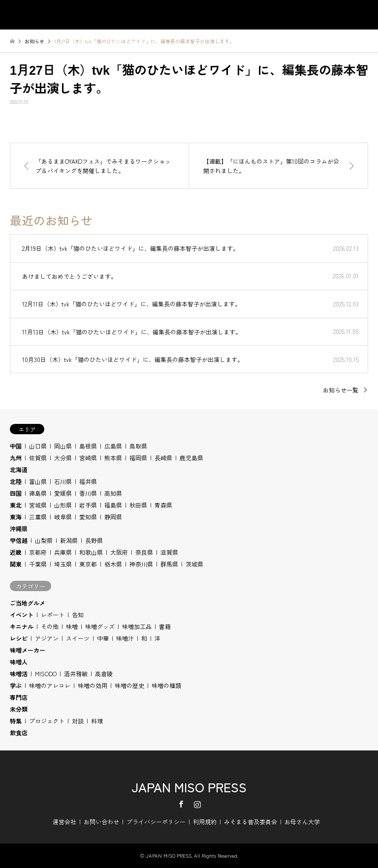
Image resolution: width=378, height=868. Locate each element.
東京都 (88, 564)
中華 (103, 638)
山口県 (38, 446)
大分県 (63, 458)
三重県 (38, 517)
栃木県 (113, 564)
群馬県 (169, 564)
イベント (22, 614)
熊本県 (113, 458)
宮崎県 (88, 458)
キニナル (22, 626)
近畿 (16, 552)
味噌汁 (125, 638)
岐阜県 (63, 517)
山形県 (63, 505)
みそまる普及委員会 (251, 822)
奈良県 (144, 552)
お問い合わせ (101, 822)
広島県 (113, 446)
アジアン (47, 638)
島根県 (88, 446)
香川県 (88, 493)
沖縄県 (19, 528)
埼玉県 (63, 564)
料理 (97, 721)
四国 (16, 493)
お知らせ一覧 (341, 390)
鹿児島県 (191, 458)
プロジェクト (47, 721)
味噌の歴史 (129, 685)
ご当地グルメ (28, 603)
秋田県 (138, 505)
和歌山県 (91, 552)
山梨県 (44, 540)
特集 (16, 721)
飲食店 (19, 733)
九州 (16, 458)
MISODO (46, 673)
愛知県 (88, 517)
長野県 (94, 540)
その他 (50, 626)
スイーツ (78, 638)
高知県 (113, 493)
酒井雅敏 (76, 673)
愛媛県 (63, 493)
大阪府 (119, 552)
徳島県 (38, 493)
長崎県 (163, 458)
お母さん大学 (302, 822)
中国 (16, 446)
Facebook (181, 804)
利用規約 (205, 822)
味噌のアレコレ (50, 685)
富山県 (38, 481)
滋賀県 (169, 552)
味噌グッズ (100, 626)
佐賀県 (38, 458)
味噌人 (19, 662)
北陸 (16, 481)
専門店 (19, 697)
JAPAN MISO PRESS (189, 787)
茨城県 (194, 564)
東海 (16, 517)
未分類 (19, 709)
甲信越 (19, 540)
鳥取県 (138, 446)
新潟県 (69, 540)
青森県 (163, 505)
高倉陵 (104, 673)
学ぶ (16, 685)
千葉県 (38, 564)
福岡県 (138, 458)
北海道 (19, 469)
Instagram (197, 804)
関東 (16, 564)
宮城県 (38, 505)
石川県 (63, 481)
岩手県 (88, 505)
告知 (78, 614)
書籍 (165, 626)
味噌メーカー (28, 650)
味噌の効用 (93, 685)
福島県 (113, 505)
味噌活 (19, 673)
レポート (53, 614)
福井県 (88, 481)
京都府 (38, 552)
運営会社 (64, 822)
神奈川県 (141, 564)
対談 (78, 721)
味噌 (72, 626)
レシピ (19, 638)
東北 (16, 505)
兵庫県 (63, 552)
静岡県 (113, 517)
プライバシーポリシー (156, 822)
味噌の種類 (166, 685)
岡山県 (63, 446)
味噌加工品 (137, 626)
